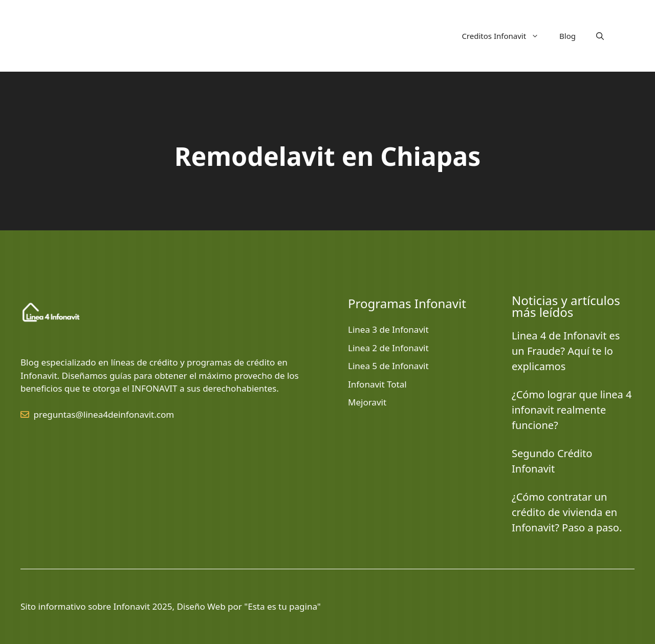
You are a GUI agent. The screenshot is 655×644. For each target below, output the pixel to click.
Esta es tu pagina (282, 606)
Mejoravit (367, 402)
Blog (567, 36)
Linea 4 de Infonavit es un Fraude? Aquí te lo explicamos (566, 351)
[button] (600, 36)
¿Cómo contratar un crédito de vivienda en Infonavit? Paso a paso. (567, 512)
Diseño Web (201, 606)
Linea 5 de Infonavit (388, 366)
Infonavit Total (377, 384)
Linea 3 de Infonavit (388, 329)
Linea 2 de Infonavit (388, 348)
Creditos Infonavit (505, 36)
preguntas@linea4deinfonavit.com (104, 414)
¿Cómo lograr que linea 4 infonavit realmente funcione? (572, 410)
